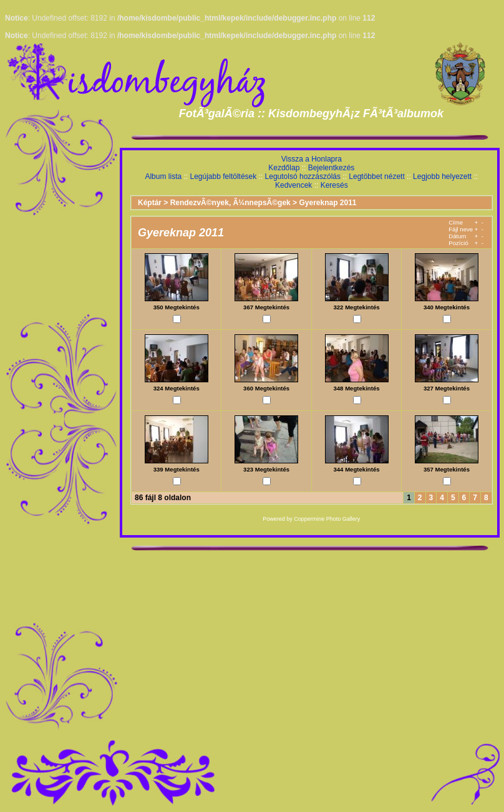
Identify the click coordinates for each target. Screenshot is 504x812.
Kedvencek (293, 185)
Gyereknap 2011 (327, 203)
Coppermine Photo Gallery (327, 519)
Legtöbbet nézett (376, 176)
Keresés (334, 185)
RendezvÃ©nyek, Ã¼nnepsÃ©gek (230, 203)
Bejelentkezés (332, 168)
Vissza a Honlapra (312, 159)
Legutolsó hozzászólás (303, 176)
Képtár (150, 203)
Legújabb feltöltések (223, 176)
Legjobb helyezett (442, 176)
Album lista (163, 176)
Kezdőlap (284, 168)
